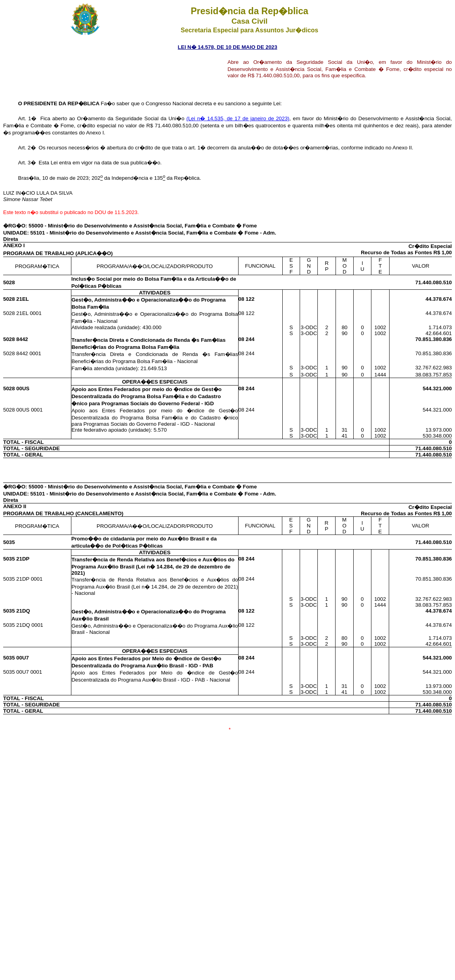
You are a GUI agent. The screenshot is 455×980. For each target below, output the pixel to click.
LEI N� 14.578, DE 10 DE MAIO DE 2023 (227, 47)
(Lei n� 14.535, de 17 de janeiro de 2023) (238, 118)
